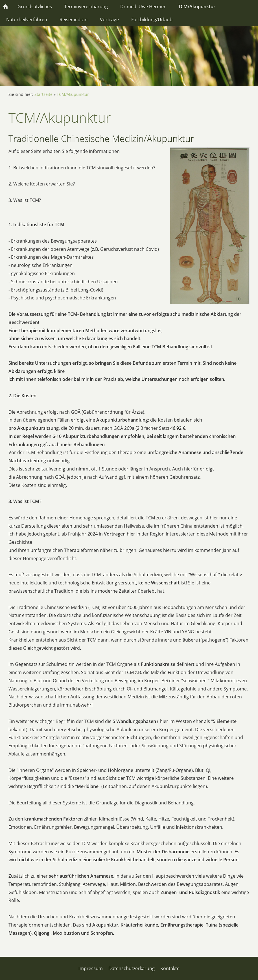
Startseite (43, 94)
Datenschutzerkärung (132, 968)
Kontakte (170, 968)
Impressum (91, 968)
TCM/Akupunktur (73, 94)
